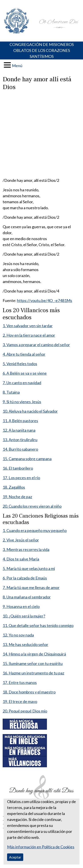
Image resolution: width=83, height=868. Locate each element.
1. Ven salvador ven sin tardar (28, 326)
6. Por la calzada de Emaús (25, 578)
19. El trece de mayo (20, 701)
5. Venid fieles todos (20, 364)
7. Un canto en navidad (22, 383)
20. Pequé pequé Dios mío (25, 711)
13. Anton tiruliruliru (20, 440)
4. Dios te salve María (21, 559)
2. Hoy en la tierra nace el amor (29, 335)
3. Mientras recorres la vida (26, 549)
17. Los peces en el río (21, 478)
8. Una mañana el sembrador (27, 597)
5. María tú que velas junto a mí (29, 568)
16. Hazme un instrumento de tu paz (33, 673)
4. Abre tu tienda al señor (24, 354)
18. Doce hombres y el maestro (29, 692)
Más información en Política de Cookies (41, 847)
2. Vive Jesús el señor (21, 540)
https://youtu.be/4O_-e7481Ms (45, 300)
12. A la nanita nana (19, 430)
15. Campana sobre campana (27, 459)
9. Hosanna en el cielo (21, 606)
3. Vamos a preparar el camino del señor (36, 345)
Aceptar (15, 857)
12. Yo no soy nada (18, 635)
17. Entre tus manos (20, 682)
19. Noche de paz (17, 497)
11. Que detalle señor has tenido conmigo (38, 625)
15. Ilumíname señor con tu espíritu (33, 663)
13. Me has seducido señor (25, 644)
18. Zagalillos (14, 487)
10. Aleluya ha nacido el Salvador (30, 411)
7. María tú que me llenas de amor (31, 587)
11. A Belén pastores (20, 421)
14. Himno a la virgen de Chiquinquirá (34, 654)
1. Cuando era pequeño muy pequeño (35, 530)
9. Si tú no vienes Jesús (22, 402)
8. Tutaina (11, 392)
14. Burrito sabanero (20, 449)
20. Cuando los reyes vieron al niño (32, 506)
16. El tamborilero (18, 468)
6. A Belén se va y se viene (25, 373)
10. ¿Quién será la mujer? (24, 616)
